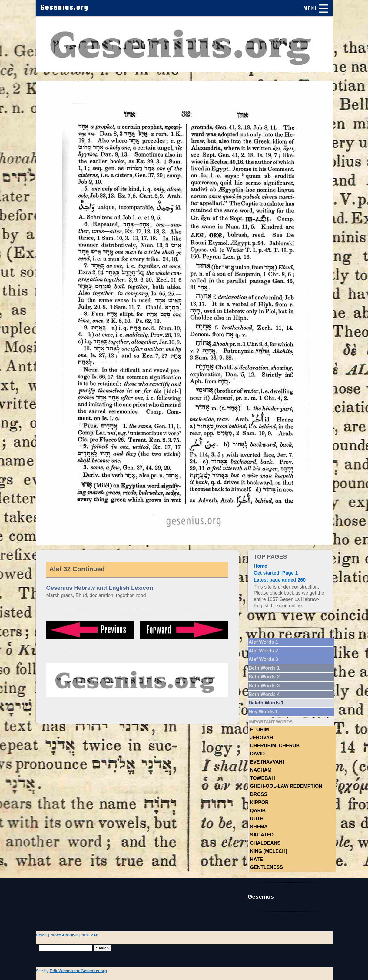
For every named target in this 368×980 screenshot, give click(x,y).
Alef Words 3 (264, 659)
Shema (259, 827)
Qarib (258, 811)
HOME (42, 935)
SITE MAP (90, 935)
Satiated (262, 835)
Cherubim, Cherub (275, 746)
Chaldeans (265, 843)
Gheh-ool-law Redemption (286, 786)
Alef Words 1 (264, 642)
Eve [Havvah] (267, 762)
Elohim (260, 729)
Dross (259, 794)
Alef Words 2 (264, 651)
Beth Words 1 (264, 668)
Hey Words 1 (263, 712)
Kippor (259, 802)
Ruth (257, 819)
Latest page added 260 (280, 580)
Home (260, 566)
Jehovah (262, 738)
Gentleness (267, 867)
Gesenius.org (65, 8)
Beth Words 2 (264, 677)
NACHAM (261, 770)
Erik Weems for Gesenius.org (78, 971)
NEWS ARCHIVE (64, 935)
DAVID (258, 754)
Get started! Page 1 (276, 573)
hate (257, 859)
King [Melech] (269, 851)
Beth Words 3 (264, 686)
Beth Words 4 (264, 694)
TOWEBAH (263, 778)
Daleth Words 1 (266, 703)
